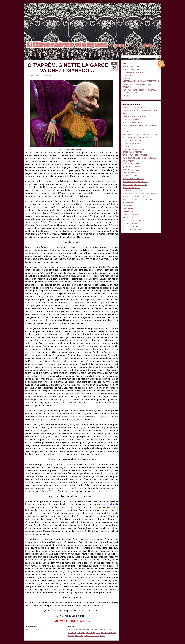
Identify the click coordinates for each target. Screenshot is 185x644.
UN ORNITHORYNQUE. (131, 143)
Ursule (96, 636)
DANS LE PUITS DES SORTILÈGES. (136, 155)
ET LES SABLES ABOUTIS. (133, 152)
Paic (98, 633)
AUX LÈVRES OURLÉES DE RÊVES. (136, 197)
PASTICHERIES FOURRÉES (133, 93)
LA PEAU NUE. (128, 211)
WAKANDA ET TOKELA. (131, 188)
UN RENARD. (128, 146)
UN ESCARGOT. (129, 205)
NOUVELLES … (129, 78)
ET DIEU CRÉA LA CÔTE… (132, 119)
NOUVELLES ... (34, 630)
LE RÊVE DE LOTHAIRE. (132, 214)
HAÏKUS (126, 96)
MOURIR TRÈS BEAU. (131, 226)
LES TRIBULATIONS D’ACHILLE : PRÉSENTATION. (141, 81)
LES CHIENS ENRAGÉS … (132, 176)
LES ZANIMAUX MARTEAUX (133, 72)
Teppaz (88, 636)
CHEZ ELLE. (127, 75)
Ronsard (79, 636)
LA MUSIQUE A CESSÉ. (131, 164)
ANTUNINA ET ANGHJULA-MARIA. (135, 182)
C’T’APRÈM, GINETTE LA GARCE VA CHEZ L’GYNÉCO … (68, 68)
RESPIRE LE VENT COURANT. (134, 220)
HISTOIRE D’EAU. (129, 202)
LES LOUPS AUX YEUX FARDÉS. (135, 116)
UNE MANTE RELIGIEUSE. (133, 140)
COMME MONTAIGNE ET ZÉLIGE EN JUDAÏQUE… (141, 194)
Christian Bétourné (34, 75)
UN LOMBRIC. (128, 131)
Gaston (94, 630)
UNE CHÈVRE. (128, 208)
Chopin (77, 630)
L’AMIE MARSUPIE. (130, 173)
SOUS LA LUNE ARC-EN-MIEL (134, 122)
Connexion (158, 4)
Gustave (81, 633)
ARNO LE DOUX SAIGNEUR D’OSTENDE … (139, 200)
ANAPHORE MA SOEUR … (133, 170)
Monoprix (90, 633)
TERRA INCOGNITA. (130, 223)
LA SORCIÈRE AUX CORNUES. (134, 108)
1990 (71, 630)
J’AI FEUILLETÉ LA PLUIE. (132, 229)
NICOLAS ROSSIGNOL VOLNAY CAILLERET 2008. (141, 134)
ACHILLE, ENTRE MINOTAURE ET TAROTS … (139, 158)
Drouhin (86, 630)
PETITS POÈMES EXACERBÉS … (135, 69)
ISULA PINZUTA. (129, 161)
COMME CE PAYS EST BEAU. (134, 149)
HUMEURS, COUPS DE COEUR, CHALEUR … (139, 90)
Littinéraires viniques (149, 7)
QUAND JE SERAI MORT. (132, 167)
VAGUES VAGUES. (130, 217)
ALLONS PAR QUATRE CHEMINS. (135, 185)
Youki (102, 636)
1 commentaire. (47, 75)
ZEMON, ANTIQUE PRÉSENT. (133, 179)
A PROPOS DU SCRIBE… (132, 66)
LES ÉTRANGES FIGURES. (133, 191)
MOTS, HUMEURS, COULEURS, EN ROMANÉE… (141, 137)
